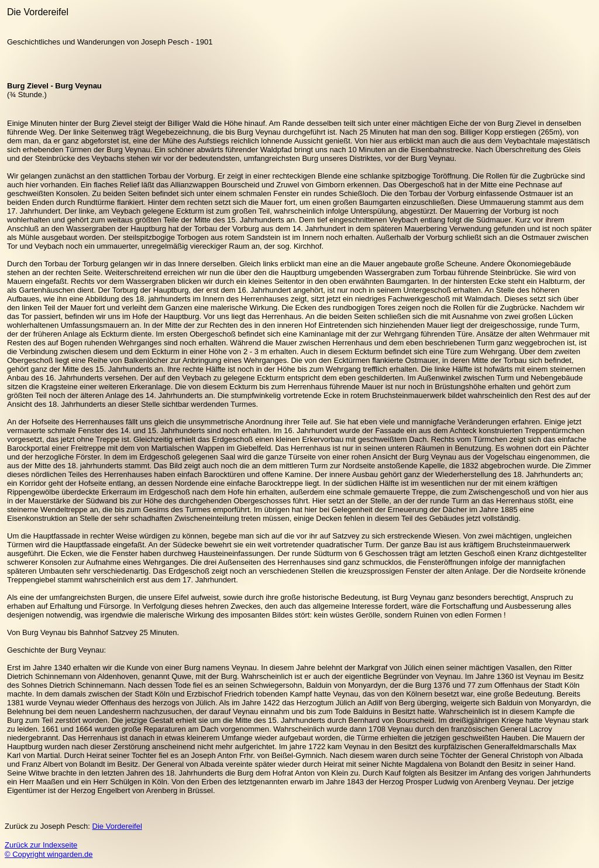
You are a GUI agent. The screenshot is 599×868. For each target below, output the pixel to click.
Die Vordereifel (117, 826)
